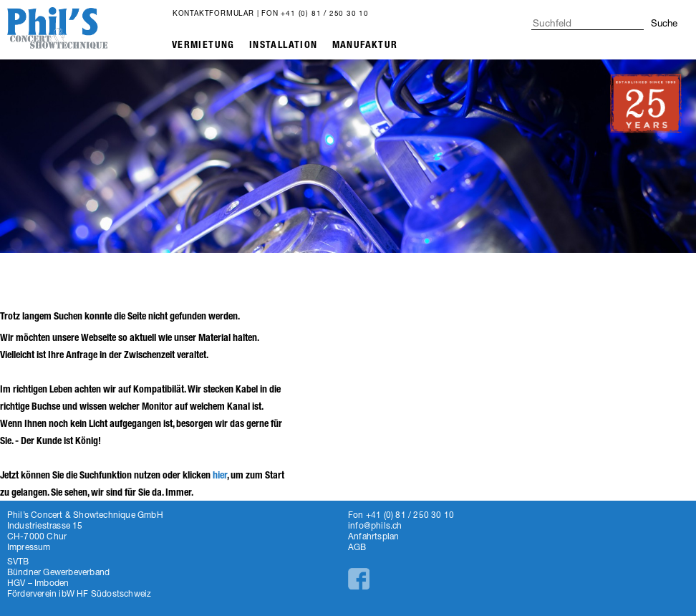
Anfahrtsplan (373, 536)
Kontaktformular (213, 13)
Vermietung (203, 45)
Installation (284, 45)
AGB (357, 547)
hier (220, 475)
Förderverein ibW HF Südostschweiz (79, 593)
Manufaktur (365, 45)
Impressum (29, 547)
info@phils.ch (375, 525)
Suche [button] (664, 23)
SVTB (18, 561)
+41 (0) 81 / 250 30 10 (325, 13)
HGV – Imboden (38, 583)
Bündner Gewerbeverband (58, 572)
